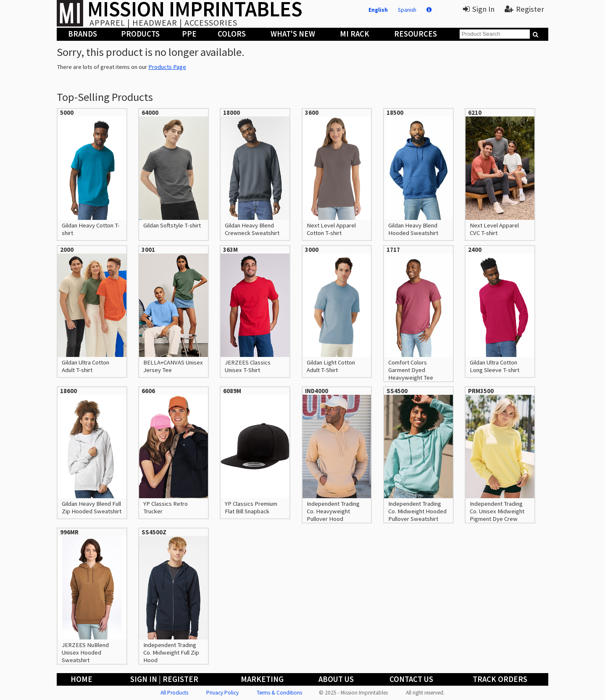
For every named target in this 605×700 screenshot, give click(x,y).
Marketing (262, 679)
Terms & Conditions (279, 693)
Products (140, 34)
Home (82, 679)
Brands (83, 34)
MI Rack (355, 34)
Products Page (167, 67)
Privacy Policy (222, 693)
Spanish (407, 10)
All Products (174, 693)
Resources (416, 34)
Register (524, 9)
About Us (336, 679)
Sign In (479, 9)
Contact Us (411, 679)
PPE (189, 34)
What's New (293, 34)
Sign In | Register (164, 679)
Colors (232, 34)
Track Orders (500, 679)
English (378, 10)
